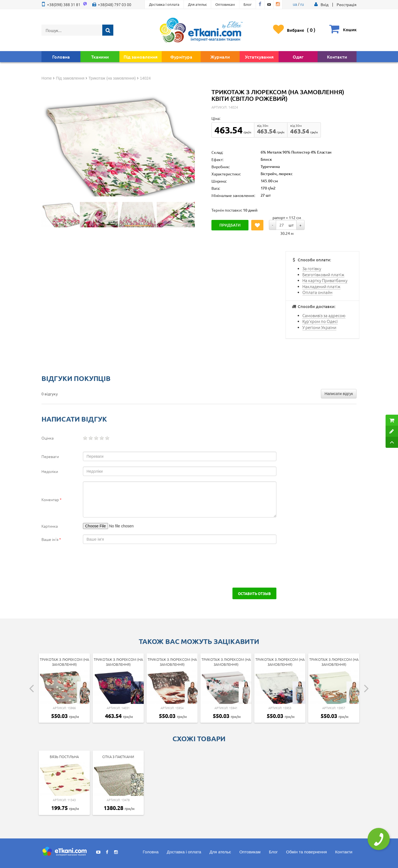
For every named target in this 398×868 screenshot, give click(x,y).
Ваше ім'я (51, 539)
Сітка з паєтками (118, 757)
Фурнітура (181, 57)
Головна (61, 57)
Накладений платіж (321, 286)
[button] (324, 4)
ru (302, 4)
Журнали (220, 57)
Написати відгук (339, 394)
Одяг (298, 57)
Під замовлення (141, 57)
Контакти (337, 57)
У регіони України (319, 327)
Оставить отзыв (254, 593)
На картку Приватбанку (325, 280)
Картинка (50, 526)
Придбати (230, 225)
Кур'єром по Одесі (320, 321)
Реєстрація (347, 4)
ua (295, 4)
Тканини (100, 57)
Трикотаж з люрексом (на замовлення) (64, 662)
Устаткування (259, 57)
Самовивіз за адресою (324, 315)
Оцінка (48, 438)
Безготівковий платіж (323, 274)
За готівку (312, 268)
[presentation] (89, 566)
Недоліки (50, 471)
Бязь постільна (64, 757)
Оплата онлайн (317, 292)
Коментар (52, 499)
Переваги (50, 456)
